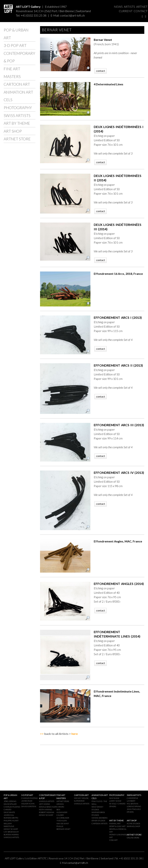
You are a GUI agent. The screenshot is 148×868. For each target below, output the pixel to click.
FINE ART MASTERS (12, 73)
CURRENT (126, 11)
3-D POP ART (15, 45)
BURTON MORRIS (11, 835)
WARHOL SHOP (133, 826)
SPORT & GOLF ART (117, 826)
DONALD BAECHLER (48, 807)
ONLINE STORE (133, 838)
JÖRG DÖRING (10, 801)
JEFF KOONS (44, 804)
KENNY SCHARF (11, 829)
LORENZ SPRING (134, 806)
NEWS (118, 7)
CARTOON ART (17, 84)
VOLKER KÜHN (28, 804)
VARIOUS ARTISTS (11, 837)
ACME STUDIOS (133, 823)
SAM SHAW (114, 798)
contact (101, 71)
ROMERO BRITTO (11, 818)
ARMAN (60, 804)
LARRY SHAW (115, 801)
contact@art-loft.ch (72, 15)
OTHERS (113, 806)
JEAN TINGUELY (134, 809)
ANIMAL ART (115, 823)
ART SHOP (13, 131)
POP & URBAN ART (16, 34)
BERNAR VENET (63, 829)
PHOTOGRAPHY (18, 108)
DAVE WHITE (9, 812)
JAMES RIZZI (27, 801)
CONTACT (141, 11)
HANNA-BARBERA (100, 818)
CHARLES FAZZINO (12, 807)
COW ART (113, 840)
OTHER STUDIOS (98, 821)
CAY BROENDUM (11, 832)
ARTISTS (129, 7)
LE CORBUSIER (63, 818)
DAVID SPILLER (10, 804)
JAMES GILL (9, 815)
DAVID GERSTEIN (29, 806)
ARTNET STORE (17, 139)
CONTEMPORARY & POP (19, 57)
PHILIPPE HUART (11, 821)
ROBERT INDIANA (47, 812)
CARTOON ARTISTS (99, 823)
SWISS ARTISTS (17, 115)
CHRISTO (7, 810)
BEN (58, 810)
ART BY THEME (17, 123)
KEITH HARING (46, 810)
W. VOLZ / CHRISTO (117, 804)
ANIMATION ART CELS (18, 96)
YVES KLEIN (62, 821)
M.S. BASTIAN (132, 804)
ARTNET (142, 7)
